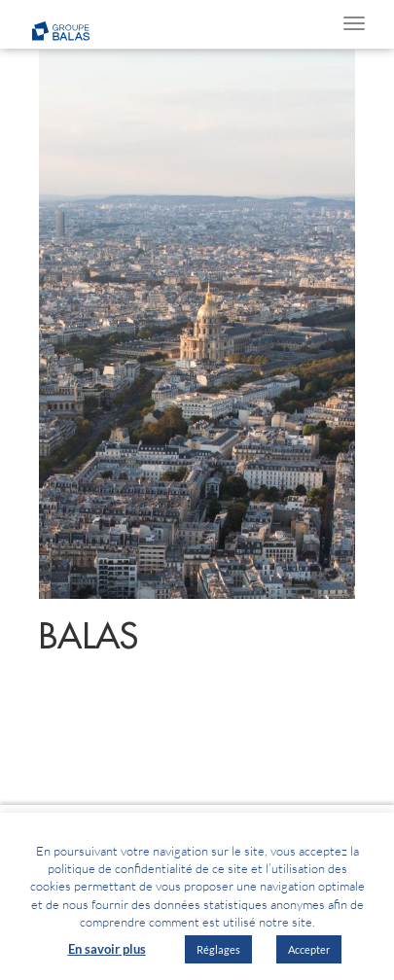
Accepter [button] (309, 949)
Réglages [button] (218, 949)
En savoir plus (107, 949)
